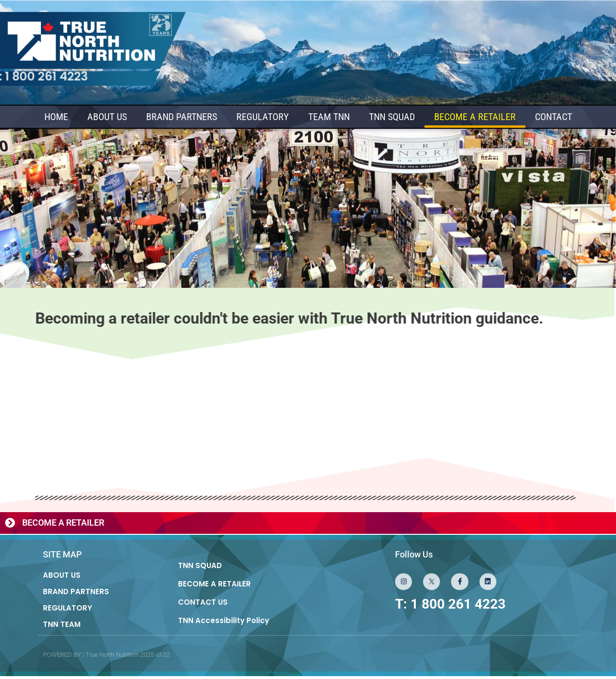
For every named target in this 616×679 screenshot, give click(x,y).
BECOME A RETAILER (475, 117)
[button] (11, 209)
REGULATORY (263, 117)
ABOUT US (107, 117)
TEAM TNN (329, 117)
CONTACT (554, 117)
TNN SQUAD (392, 117)
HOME (56, 117)
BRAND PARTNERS (182, 117)
